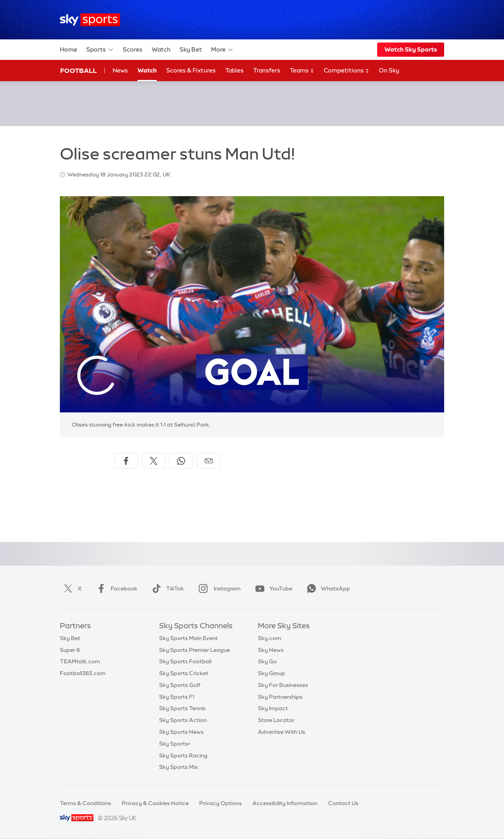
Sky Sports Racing (183, 755)
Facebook (115, 588)
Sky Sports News (181, 732)
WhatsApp (327, 588)
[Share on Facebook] (126, 461)
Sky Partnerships (280, 697)
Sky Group (271, 673)
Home (69, 49)
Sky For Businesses (283, 685)
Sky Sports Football (185, 661)
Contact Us (343, 803)
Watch (161, 49)
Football (79, 71)
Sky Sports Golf (180, 685)
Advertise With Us (282, 732)
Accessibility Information (285, 803)
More (222, 50)
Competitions (346, 71)
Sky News (271, 650)
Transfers (267, 70)
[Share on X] (154, 461)
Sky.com (270, 638)
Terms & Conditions (85, 803)
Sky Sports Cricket (184, 673)
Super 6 (70, 650)
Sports (100, 50)
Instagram (218, 588)
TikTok (166, 588)
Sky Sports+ (175, 744)
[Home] (90, 20)
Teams (302, 71)
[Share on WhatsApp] (181, 461)
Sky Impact (273, 708)
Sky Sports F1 (177, 697)
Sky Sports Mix (179, 767)
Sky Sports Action (183, 720)
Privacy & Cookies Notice (155, 803)
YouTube (272, 588)
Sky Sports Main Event (188, 638)
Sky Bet (191, 49)
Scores (133, 49)
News (120, 70)
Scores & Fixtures (191, 70)
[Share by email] (209, 461)
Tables (234, 70)
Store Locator (276, 720)
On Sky (389, 70)
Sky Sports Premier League (195, 650)
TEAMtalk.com (80, 661)
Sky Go (267, 661)
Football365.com (83, 673)
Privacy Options (220, 803)
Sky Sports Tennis (182, 708)
